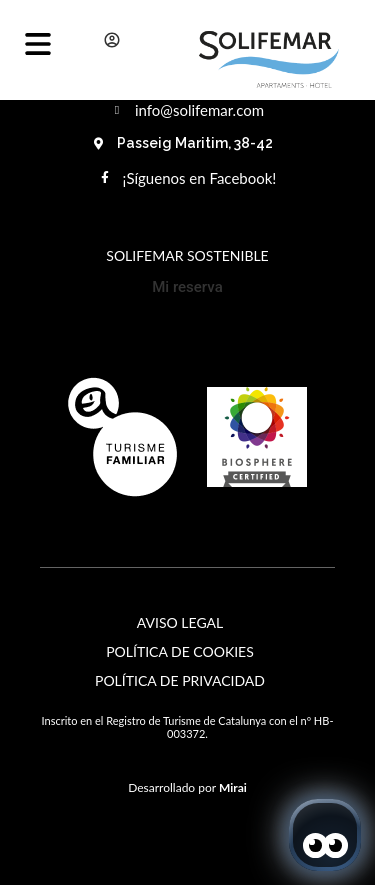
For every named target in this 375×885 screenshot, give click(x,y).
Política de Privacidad (180, 680)
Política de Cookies (180, 651)
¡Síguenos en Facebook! (200, 178)
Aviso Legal (180, 622)
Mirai (233, 787)
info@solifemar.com (199, 110)
